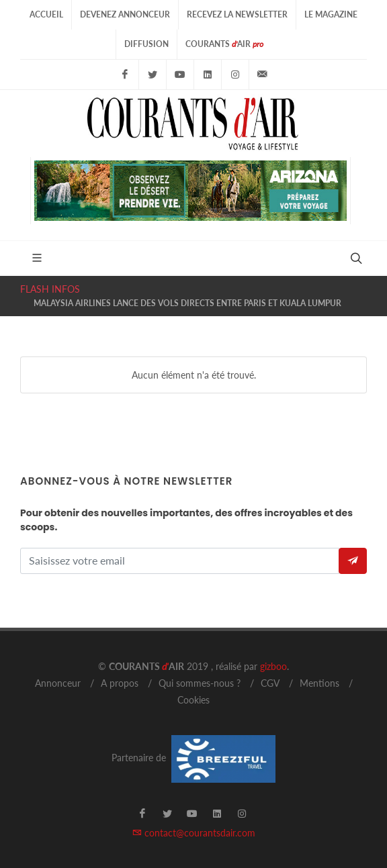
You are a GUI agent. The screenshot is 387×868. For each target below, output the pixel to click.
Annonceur (58, 683)
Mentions (319, 683)
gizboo (273, 666)
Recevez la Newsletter (237, 14)
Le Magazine (331, 14)
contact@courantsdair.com (194, 833)
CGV (270, 683)
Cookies (193, 700)
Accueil (46, 14)
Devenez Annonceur (125, 14)
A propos (120, 683)
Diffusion (146, 44)
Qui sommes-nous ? (200, 683)
